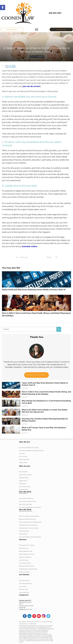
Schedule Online (30, 247)
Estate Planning (37, 56)
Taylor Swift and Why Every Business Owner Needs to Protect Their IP (36, 282)
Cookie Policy (32, 624)
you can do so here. (32, 86)
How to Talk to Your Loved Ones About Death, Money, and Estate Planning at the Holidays (36, 307)
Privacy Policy (23, 624)
